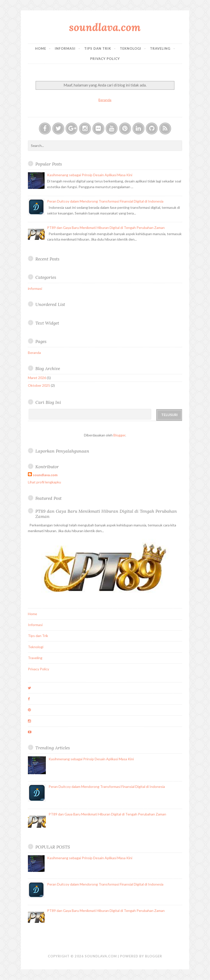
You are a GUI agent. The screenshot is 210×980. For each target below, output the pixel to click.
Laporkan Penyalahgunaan (62, 451)
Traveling (160, 48)
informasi (35, 288)
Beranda (105, 100)
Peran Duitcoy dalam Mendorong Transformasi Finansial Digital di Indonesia (105, 201)
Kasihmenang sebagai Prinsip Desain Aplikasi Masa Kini (90, 175)
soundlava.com (105, 27)
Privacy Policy (105, 59)
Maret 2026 (37, 378)
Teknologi (131, 48)
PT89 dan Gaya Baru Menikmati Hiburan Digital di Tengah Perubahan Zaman (106, 228)
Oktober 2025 (39, 385)
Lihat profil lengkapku (44, 482)
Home (41, 48)
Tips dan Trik (98, 48)
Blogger (119, 435)
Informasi (65, 48)
